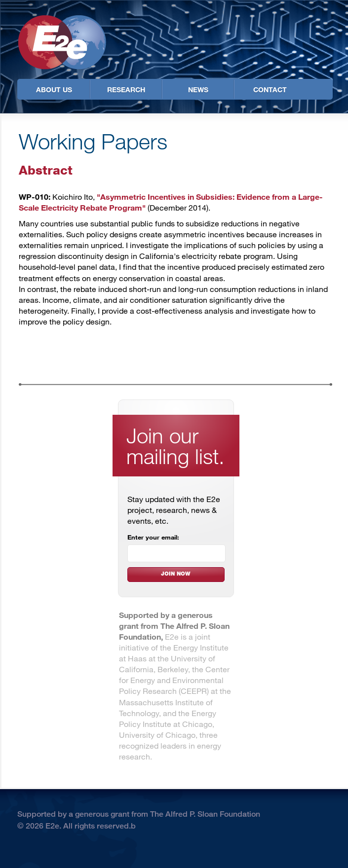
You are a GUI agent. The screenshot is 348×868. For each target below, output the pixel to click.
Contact (270, 90)
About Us (54, 90)
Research (126, 90)
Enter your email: (153, 537)
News (198, 90)
